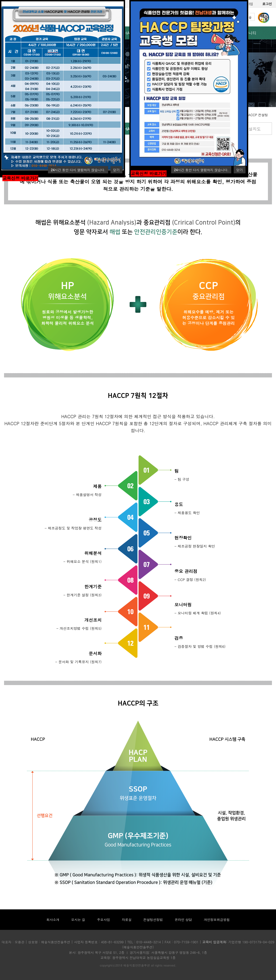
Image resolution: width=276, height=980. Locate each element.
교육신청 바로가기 (20, 178)
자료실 (127, 919)
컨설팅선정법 (153, 919)
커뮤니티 (249, 33)
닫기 (116, 170)
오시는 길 (78, 919)
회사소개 (53, 919)
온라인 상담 (183, 919)
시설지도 (253, 129)
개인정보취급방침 (217, 919)
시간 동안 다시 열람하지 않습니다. (78, 170)
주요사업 (103, 919)
